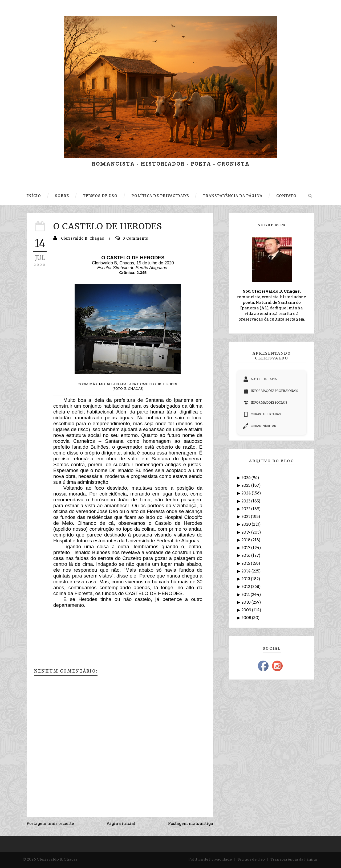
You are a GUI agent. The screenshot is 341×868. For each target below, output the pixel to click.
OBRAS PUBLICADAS (262, 414)
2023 (246, 501)
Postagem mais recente (50, 824)
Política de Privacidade (210, 859)
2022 (246, 509)
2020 (247, 524)
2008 (247, 618)
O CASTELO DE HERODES (108, 226)
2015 (246, 563)
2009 (247, 610)
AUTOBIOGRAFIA (260, 379)
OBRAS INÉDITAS (259, 426)
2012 (246, 587)
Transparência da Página (293, 859)
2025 (246, 485)
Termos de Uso (251, 859)
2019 (246, 532)
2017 (246, 548)
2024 (247, 493)
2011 (246, 595)
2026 (246, 478)
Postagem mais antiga (191, 824)
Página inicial (121, 824)
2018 (246, 540)
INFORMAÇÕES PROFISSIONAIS (271, 391)
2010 (246, 602)
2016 (246, 555)
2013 (246, 579)
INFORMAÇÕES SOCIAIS (265, 403)
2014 (246, 571)
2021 (246, 517)
